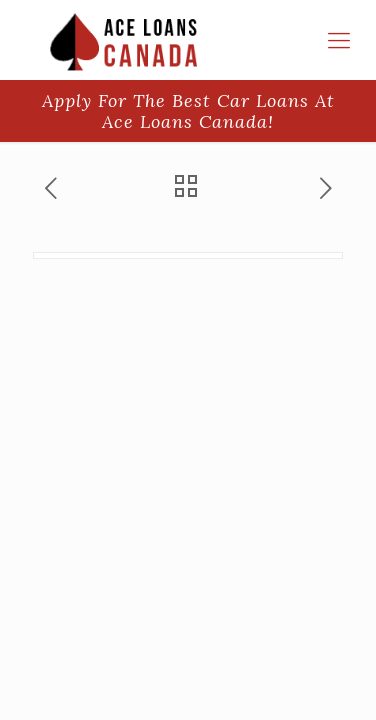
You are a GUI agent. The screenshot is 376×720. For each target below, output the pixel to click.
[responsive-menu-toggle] (339, 40)
